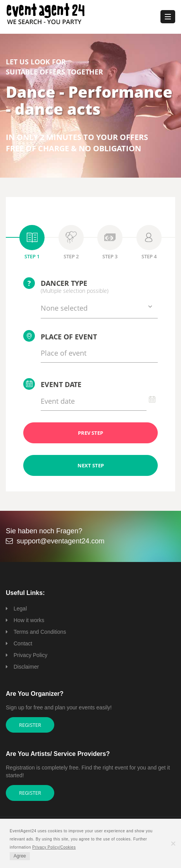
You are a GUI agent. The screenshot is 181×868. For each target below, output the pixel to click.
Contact (23, 643)
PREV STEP (90, 433)
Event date (52, 384)
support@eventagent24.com (60, 541)
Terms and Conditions (40, 632)
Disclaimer (26, 667)
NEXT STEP (91, 465)
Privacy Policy (30, 655)
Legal (20, 609)
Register (30, 725)
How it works (29, 620)
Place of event (60, 336)
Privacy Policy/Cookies (54, 847)
